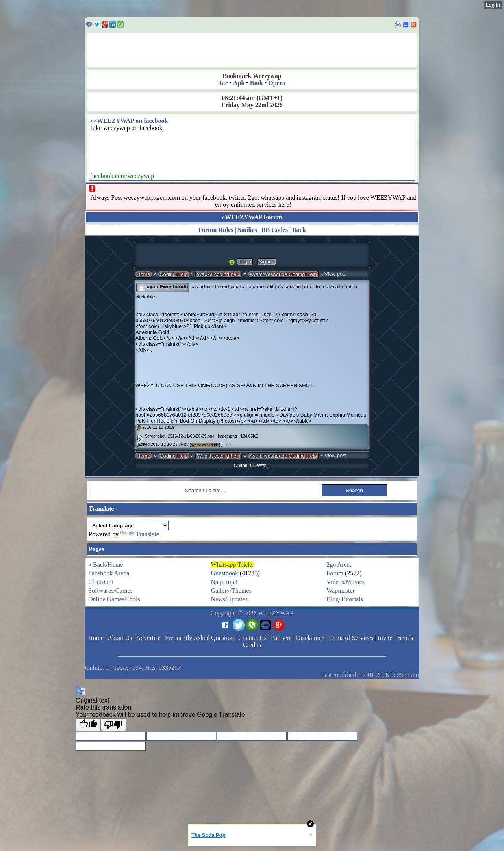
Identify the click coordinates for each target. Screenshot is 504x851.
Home (144, 274)
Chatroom (101, 582)
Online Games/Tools (114, 599)
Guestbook (225, 573)
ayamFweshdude (168, 286)
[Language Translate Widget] (129, 526)
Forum (335, 573)
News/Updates (229, 599)
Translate (140, 534)
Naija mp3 (224, 582)
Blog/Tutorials (345, 599)
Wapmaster (341, 591)
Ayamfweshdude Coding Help (283, 274)
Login (245, 262)
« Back (97, 565)
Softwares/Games (110, 591)
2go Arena (339, 565)
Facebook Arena (109, 573)
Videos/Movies (346, 582)
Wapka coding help (219, 274)
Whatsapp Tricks (232, 565)
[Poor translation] (113, 725)
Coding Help (174, 274)
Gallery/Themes (231, 591)
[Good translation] (88, 725)
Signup (267, 262)
